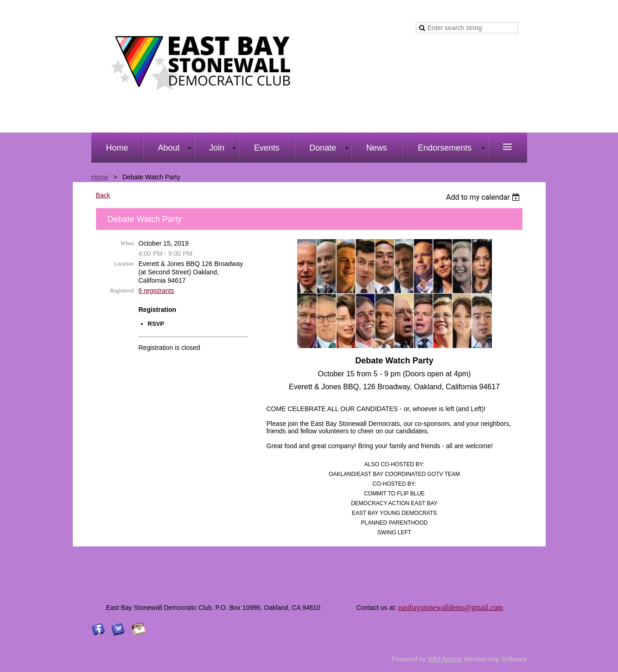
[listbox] (484, 197)
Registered (122, 291)
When (127, 243)
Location (124, 264)
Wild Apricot (445, 659)
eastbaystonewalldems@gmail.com (451, 607)
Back (103, 195)
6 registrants (156, 291)
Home (100, 177)
